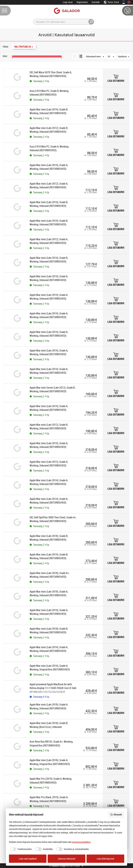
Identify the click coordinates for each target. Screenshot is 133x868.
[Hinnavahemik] (3, 52)
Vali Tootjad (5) (24, 47)
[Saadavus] (125, 56)
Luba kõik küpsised (105, 859)
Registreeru (82, 2)
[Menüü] (5, 11)
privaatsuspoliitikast (81, 842)
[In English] (129, 2)
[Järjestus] (96, 56)
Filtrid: (6, 47)
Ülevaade (116, 814)
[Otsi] (64, 22)
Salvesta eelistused (67, 859)
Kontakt (96, 2)
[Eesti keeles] (124, 2)
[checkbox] (20, 849)
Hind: (5, 56)
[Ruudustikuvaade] (75, 56)
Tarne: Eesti (111, 2)
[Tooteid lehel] (112, 56)
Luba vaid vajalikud (28, 859)
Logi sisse (68, 2)
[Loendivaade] (81, 56)
